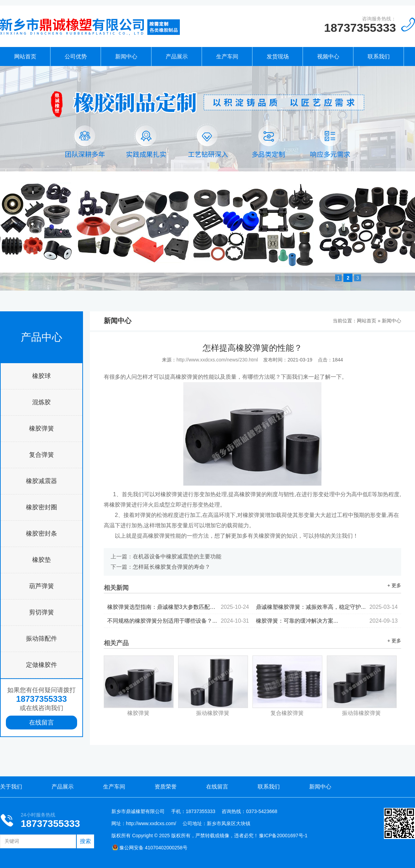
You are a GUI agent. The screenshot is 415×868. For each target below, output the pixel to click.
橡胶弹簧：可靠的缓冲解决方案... (327, 621)
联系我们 (379, 56)
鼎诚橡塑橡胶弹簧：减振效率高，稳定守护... (327, 607)
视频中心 (328, 56)
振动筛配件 (41, 639)
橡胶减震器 (41, 481)
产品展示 (177, 56)
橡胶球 (41, 376)
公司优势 (76, 56)
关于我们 (11, 787)
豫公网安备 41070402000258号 (150, 848)
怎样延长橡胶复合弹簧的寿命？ (172, 567)
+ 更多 (394, 585)
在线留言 (41, 723)
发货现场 (278, 56)
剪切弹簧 (41, 612)
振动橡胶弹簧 (213, 713)
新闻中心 (126, 56)
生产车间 (227, 56)
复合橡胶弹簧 (287, 713)
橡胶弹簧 (41, 428)
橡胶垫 (41, 560)
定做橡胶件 (41, 665)
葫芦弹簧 (41, 586)
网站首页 (25, 56)
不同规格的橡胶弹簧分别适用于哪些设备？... (178, 621)
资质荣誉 (166, 787)
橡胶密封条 (41, 534)
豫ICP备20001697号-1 (283, 836)
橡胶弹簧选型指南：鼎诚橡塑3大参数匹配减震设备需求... (178, 607)
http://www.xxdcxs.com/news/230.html (217, 360)
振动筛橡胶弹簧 (361, 713)
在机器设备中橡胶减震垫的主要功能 (177, 556)
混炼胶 (41, 402)
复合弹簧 (41, 455)
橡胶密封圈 (41, 507)
